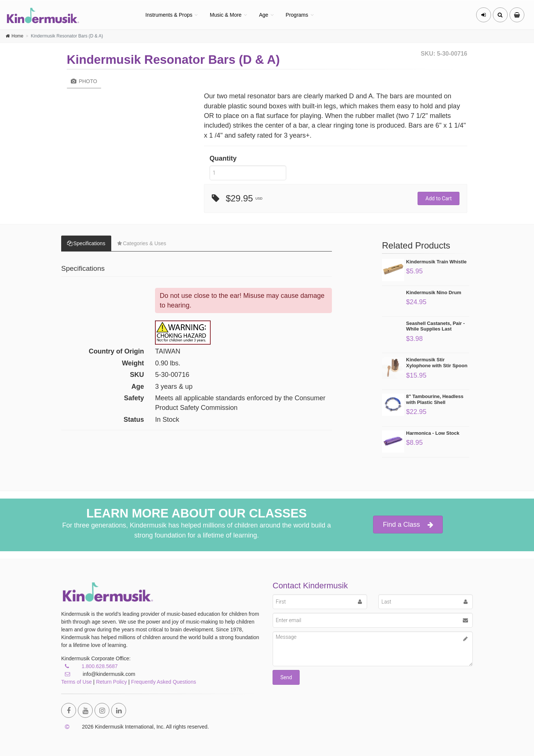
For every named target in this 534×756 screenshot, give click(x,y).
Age (263, 15)
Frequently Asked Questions (164, 682)
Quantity (223, 158)
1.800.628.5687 (100, 666)
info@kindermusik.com (98, 674)
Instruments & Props (169, 15)
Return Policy (111, 682)
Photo (84, 81)
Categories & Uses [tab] (142, 243)
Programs (297, 15)
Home (17, 36)
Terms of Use (76, 682)
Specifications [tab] (86, 243)
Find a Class (408, 525)
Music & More (226, 15)
